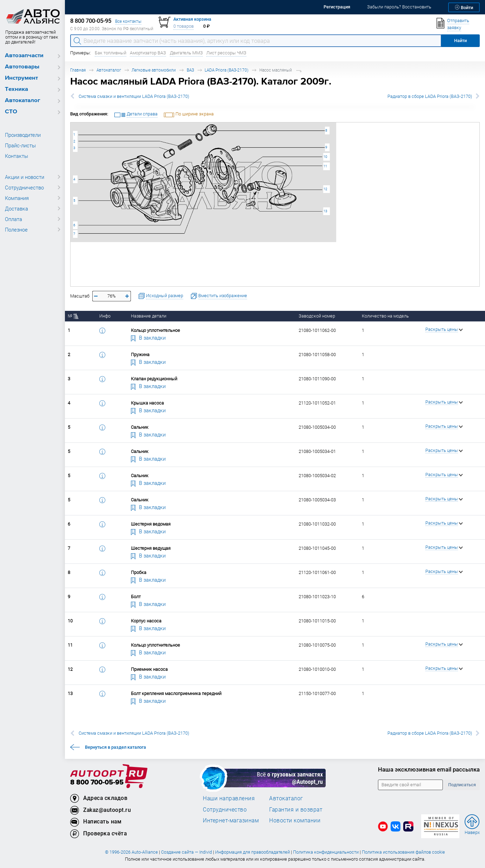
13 (325, 211)
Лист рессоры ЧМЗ (226, 53)
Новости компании (295, 820)
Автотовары (22, 67)
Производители (23, 135)
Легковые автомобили (154, 70)
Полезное (16, 229)
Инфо (105, 316)
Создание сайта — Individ (187, 852)
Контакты (16, 156)
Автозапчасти (24, 56)
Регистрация (337, 7)
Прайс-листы (20, 145)
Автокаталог (23, 101)
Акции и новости (25, 177)
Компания (17, 198)
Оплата (14, 219)
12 (325, 189)
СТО (11, 112)
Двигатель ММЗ (186, 53)
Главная (78, 70)
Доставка (16, 208)
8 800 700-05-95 (97, 783)
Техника (16, 89)
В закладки (148, 338)
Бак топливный (111, 53)
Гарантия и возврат (296, 809)
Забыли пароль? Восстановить (399, 7)
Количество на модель (385, 316)
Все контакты (128, 21)
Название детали (149, 316)
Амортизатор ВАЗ (148, 53)
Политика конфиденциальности (326, 852)
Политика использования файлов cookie (403, 852)
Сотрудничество (24, 187)
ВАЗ (190, 70)
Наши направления (229, 798)
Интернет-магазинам (231, 820)
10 (325, 157)
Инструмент (21, 78)
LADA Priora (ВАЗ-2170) (227, 70)
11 (325, 166)
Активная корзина (192, 19)
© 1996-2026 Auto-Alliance (131, 852)
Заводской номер (317, 316)
